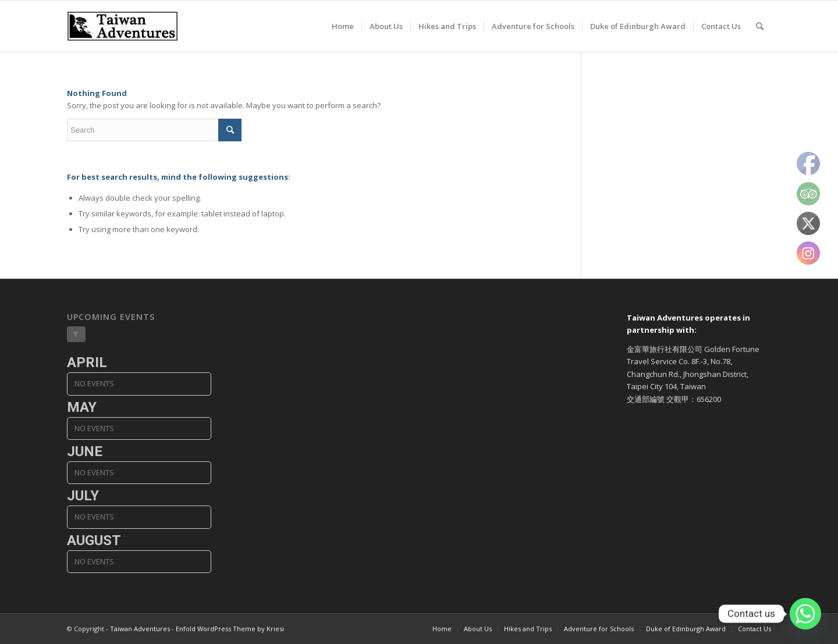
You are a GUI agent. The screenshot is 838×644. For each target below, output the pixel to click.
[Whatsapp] (805, 614)
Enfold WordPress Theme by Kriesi (230, 629)
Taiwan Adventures (140, 629)
